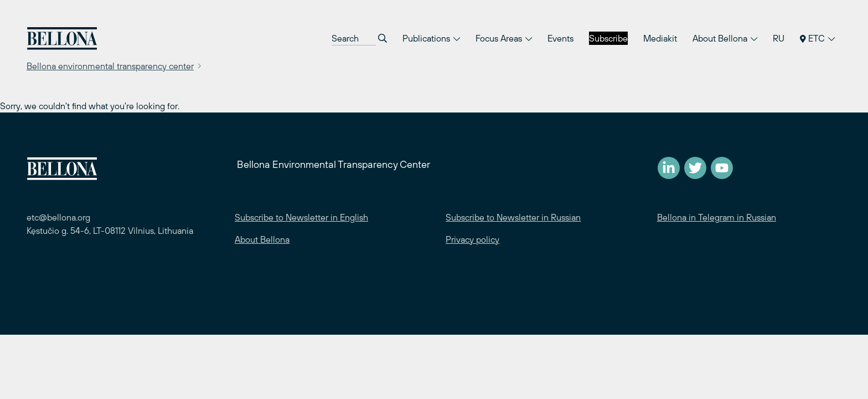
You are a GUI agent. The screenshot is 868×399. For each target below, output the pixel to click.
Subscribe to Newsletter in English (301, 217)
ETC (817, 38)
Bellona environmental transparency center (110, 66)
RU (779, 38)
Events (560, 38)
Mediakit (660, 38)
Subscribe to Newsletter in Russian (513, 217)
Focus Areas (504, 38)
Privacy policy (472, 239)
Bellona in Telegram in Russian (717, 217)
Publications (431, 38)
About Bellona (725, 38)
